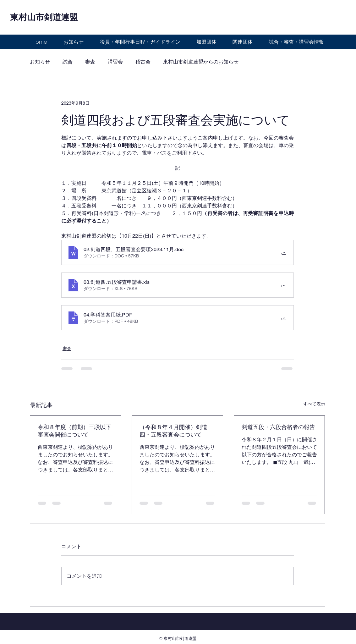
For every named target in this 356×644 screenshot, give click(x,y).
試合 (68, 62)
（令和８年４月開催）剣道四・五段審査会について (173, 431)
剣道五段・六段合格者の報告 (278, 427)
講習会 (115, 62)
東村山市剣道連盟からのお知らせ (201, 62)
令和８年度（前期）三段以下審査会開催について (74, 431)
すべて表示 (314, 404)
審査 (90, 62)
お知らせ (40, 62)
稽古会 (143, 62)
